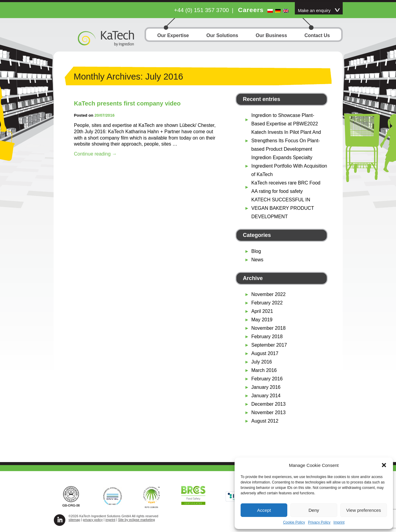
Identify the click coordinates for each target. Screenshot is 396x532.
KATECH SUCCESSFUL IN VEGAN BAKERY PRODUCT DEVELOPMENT (283, 208)
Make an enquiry (314, 11)
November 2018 (269, 328)
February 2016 (267, 379)
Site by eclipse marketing (136, 520)
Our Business (271, 36)
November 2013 (269, 412)
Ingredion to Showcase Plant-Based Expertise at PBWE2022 (285, 120)
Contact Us (317, 36)
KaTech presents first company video (127, 103)
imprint (110, 520)
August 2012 (265, 421)
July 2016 (262, 362)
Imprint (339, 522)
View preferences (364, 510)
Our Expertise (173, 36)
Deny (314, 510)
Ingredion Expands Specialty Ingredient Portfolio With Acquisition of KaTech (289, 166)
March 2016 (264, 370)
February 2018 (267, 337)
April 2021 (262, 311)
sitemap (75, 520)
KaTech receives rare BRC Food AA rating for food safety (286, 187)
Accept (264, 510)
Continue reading (95, 154)
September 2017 (269, 345)
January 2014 (266, 396)
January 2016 (266, 387)
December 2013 (269, 404)
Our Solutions (222, 36)
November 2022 (269, 294)
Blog (256, 251)
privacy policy (93, 520)
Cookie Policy (294, 522)
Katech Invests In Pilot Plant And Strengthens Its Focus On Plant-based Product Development (286, 141)
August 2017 (265, 353)
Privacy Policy (319, 522)
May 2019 (262, 320)
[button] (384, 465)
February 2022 (267, 303)
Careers (251, 10)
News (257, 260)
